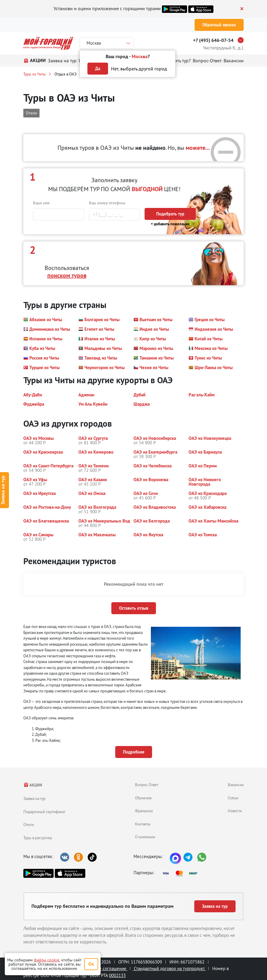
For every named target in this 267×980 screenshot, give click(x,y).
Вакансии (236, 785)
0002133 (117, 975)
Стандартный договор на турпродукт (169, 968)
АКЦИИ (33, 785)
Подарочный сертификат (44, 812)
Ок (91, 964)
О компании (145, 837)
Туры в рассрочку (38, 838)
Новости (235, 811)
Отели (29, 825)
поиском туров (67, 275)
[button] (43, 320)
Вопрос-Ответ (147, 785)
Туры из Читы (35, 74)
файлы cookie (47, 960)
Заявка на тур (34, 798)
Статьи (233, 798)
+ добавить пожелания (170, 224)
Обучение (143, 798)
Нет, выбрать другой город (139, 69)
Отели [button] (31, 113)
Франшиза (144, 811)
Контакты (143, 824)
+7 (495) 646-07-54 (213, 40)
